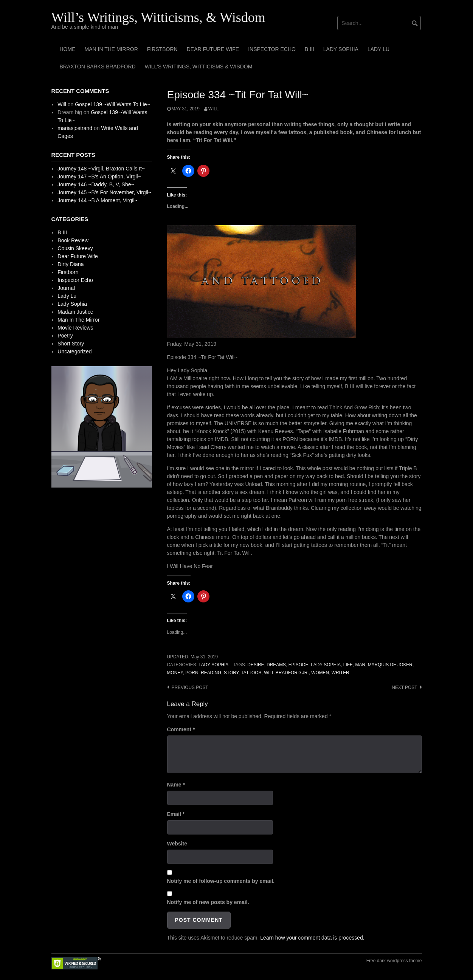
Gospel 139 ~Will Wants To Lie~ (112, 104)
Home (68, 49)
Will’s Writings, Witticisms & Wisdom (199, 67)
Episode (299, 665)
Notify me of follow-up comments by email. (221, 881)
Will (214, 109)
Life (348, 665)
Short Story (71, 344)
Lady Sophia (341, 49)
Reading (211, 673)
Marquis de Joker (390, 665)
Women (320, 673)
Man (360, 665)
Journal (66, 288)
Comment (181, 729)
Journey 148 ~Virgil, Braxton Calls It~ (101, 169)
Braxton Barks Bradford (98, 67)
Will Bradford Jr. (286, 673)
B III (309, 49)
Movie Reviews (75, 328)
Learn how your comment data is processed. (312, 938)
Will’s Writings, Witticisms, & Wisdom (158, 17)
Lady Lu (378, 49)
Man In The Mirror (111, 49)
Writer (340, 673)
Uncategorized (74, 351)
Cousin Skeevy (75, 248)
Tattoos (251, 673)
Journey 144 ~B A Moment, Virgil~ (97, 200)
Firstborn (162, 49)
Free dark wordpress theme (394, 961)
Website (177, 844)
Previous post (190, 687)
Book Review (73, 240)
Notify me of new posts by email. (208, 902)
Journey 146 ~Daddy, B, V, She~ (96, 184)
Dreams (276, 665)
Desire (256, 665)
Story (231, 673)
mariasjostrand (75, 128)
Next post (404, 687)
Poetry (65, 336)
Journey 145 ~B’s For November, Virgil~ (104, 192)
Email (176, 814)
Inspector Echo (272, 49)
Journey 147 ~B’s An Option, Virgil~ (99, 176)
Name (176, 785)
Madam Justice (75, 312)
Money (175, 673)
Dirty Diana (71, 264)
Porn (192, 673)
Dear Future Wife (213, 49)
